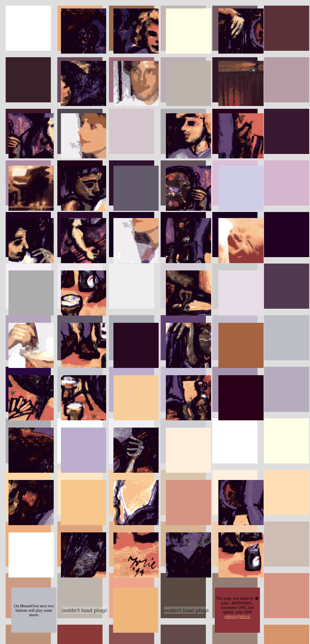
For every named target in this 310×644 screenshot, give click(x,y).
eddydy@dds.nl (238, 616)
